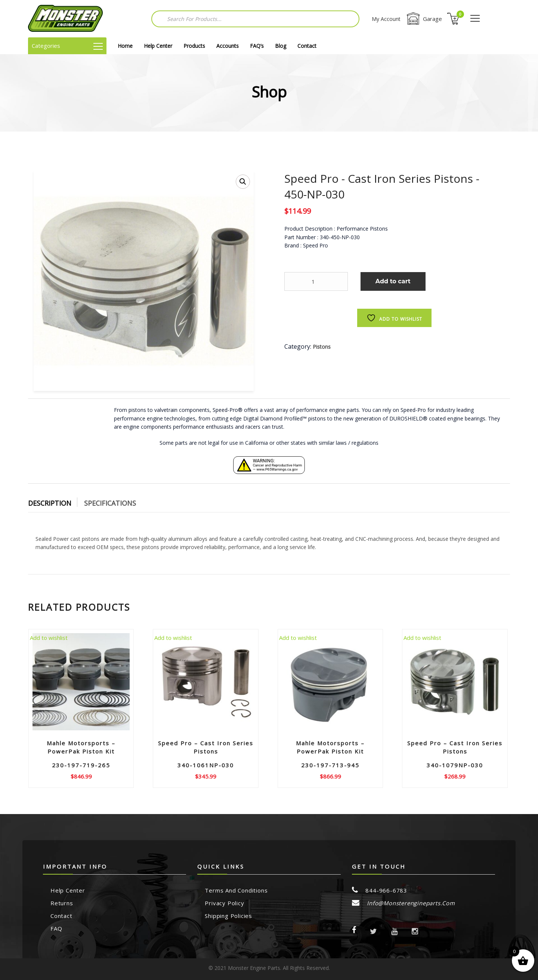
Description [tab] (50, 503)
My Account (386, 19)
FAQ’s (257, 46)
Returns (62, 903)
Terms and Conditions (236, 890)
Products (194, 46)
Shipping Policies (228, 916)
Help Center (158, 46)
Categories (67, 46)
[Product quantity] (316, 281)
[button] (243, 182)
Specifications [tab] (110, 503)
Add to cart (393, 281)
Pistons (322, 347)
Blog (281, 46)
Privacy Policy (224, 903)
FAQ (56, 928)
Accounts (228, 46)
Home (125, 46)
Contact (307, 46)
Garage (424, 19)
